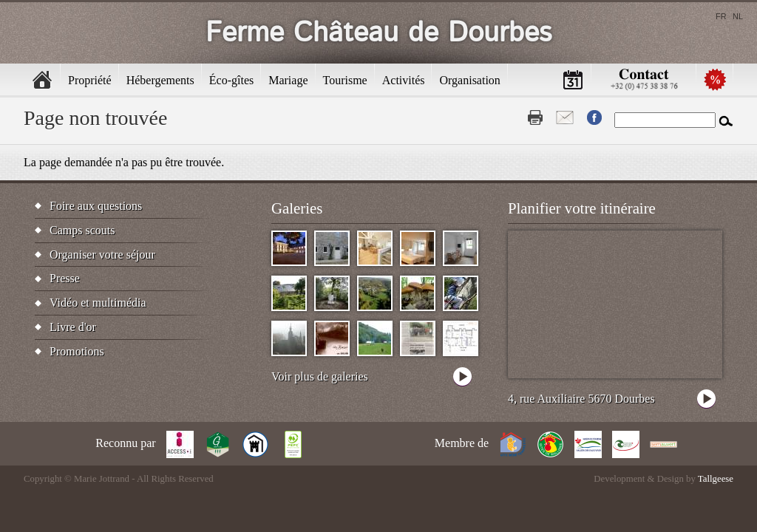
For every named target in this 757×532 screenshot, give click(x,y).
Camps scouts (82, 230)
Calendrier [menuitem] (573, 79)
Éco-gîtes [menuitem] (231, 80)
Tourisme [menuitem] (345, 80)
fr (721, 16)
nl (738, 16)
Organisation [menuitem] (469, 80)
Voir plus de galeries (320, 376)
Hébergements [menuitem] (160, 80)
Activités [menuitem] (404, 80)
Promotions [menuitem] (715, 79)
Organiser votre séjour (102, 255)
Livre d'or (73, 327)
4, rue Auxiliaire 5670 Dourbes (581, 399)
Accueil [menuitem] (42, 79)
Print (535, 117)
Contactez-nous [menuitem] (644, 79)
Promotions (77, 351)
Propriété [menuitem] (90, 80)
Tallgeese (716, 479)
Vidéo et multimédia (98, 303)
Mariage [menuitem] (288, 80)
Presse (65, 278)
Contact (565, 117)
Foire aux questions (96, 206)
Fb (594, 117)
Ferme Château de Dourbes (379, 33)
